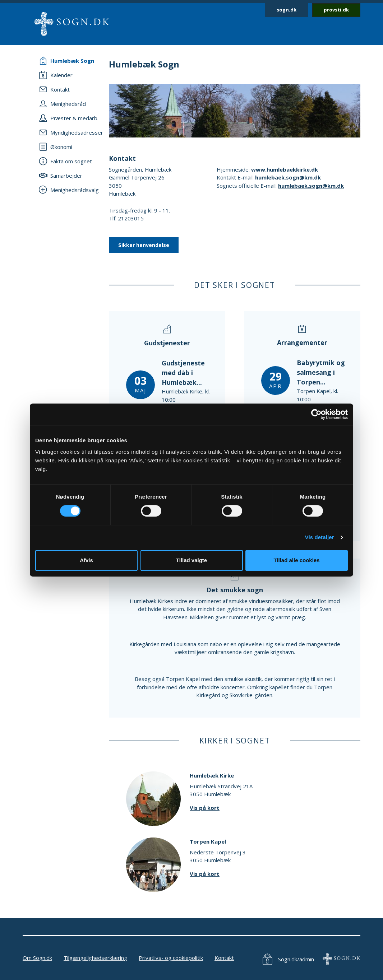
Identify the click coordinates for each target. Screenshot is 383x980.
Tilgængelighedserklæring (95, 958)
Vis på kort (205, 808)
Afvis (86, 560)
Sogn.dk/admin (296, 959)
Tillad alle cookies (296, 560)
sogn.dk (287, 10)
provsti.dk (336, 10)
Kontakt (224, 958)
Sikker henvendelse (144, 245)
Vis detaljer (320, 537)
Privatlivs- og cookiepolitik (171, 958)
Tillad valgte (191, 560)
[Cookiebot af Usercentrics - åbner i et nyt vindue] (316, 414)
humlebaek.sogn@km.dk (288, 177)
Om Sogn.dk (37, 958)
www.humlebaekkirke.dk (285, 169)
